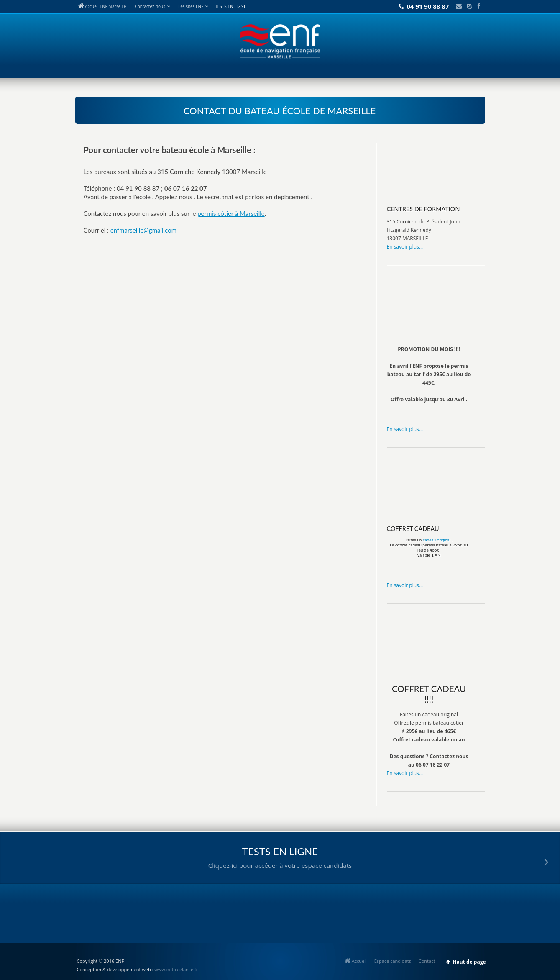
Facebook (478, 6)
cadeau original (437, 540)
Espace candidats (393, 961)
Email (457, 6)
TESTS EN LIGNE (230, 6)
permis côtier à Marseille (231, 213)
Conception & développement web (114, 969)
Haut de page (469, 962)
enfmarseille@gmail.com (143, 230)
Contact (150, 6)
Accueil (356, 961)
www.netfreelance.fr (176, 969)
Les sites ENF (191, 6)
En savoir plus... (405, 247)
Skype (468, 6)
